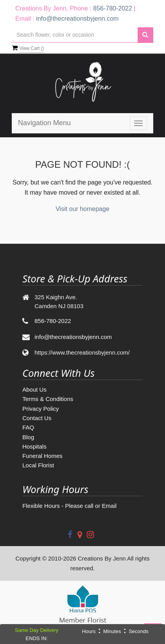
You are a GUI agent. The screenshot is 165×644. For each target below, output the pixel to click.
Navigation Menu (44, 123)
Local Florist (38, 465)
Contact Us (37, 418)
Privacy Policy (40, 409)
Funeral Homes (42, 456)
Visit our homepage (82, 209)
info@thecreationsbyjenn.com (77, 19)
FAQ (28, 427)
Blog (28, 437)
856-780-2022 (113, 8)
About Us (34, 389)
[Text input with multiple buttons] (75, 35)
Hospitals (34, 446)
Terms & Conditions (48, 399)
